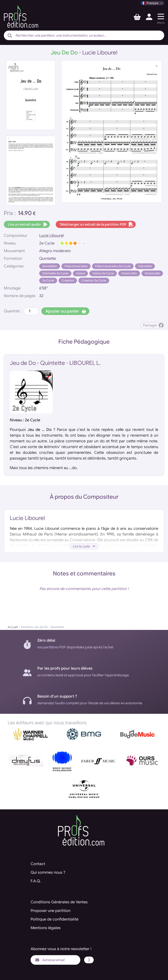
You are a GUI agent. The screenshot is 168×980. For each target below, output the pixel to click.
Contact (38, 864)
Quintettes (50, 266)
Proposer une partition (51, 911)
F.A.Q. (36, 881)
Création (68, 280)
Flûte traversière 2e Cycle (113, 266)
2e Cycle (48, 280)
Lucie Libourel (51, 236)
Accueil (13, 627)
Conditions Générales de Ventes (59, 902)
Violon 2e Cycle (103, 273)
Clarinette (145, 266)
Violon (80, 273)
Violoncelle (152, 273)
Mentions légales (46, 928)
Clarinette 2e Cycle (55, 273)
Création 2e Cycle (94, 280)
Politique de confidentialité (54, 919)
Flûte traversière (76, 266)
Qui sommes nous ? (48, 872)
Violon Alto (129, 273)
